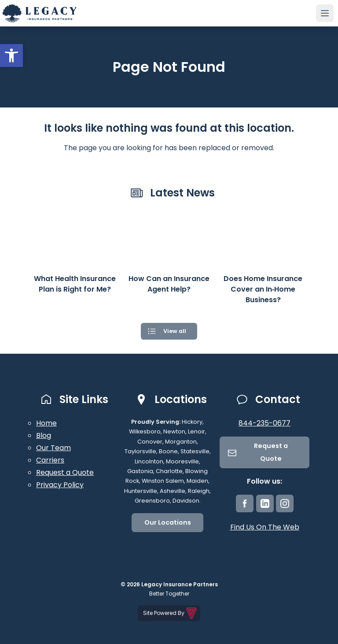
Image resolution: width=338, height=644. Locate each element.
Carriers (50, 460)
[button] (11, 56)
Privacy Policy (60, 485)
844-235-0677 (265, 423)
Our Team (53, 448)
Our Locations (168, 522)
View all (175, 331)
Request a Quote (65, 472)
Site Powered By (171, 613)
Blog (44, 435)
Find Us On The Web (265, 527)
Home (46, 423)
